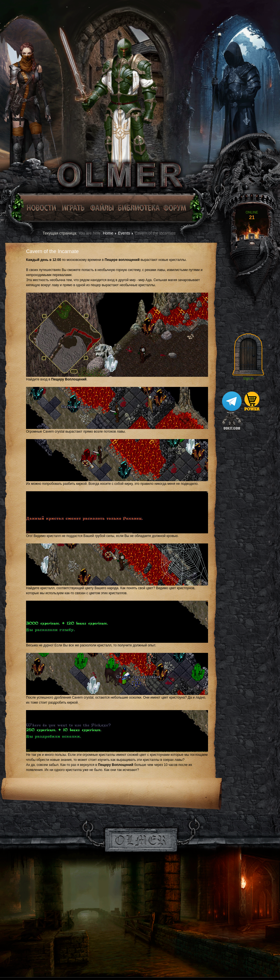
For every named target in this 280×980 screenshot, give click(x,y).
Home (108, 233)
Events (124, 233)
